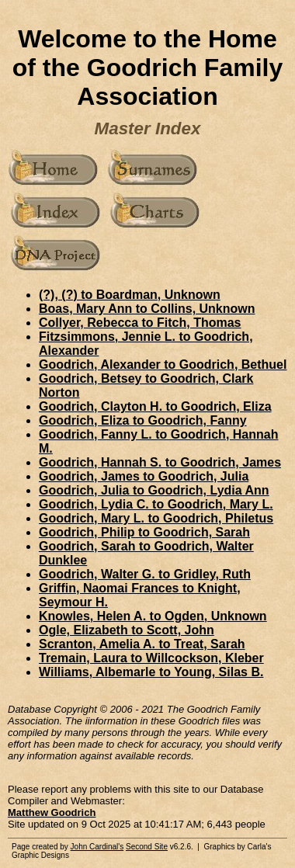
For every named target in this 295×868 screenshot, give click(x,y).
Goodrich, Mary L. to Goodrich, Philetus (156, 518)
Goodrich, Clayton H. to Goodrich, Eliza (155, 406)
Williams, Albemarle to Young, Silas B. (151, 672)
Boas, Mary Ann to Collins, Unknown (147, 309)
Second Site (147, 847)
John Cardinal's (97, 847)
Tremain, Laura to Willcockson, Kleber (151, 658)
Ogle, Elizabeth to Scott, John (127, 630)
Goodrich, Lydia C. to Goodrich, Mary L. (156, 504)
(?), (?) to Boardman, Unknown (130, 295)
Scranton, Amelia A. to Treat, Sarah (142, 644)
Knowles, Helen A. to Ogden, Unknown (153, 616)
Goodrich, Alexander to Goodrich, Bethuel (163, 365)
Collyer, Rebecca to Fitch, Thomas (140, 323)
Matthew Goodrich (52, 812)
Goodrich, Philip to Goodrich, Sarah (144, 532)
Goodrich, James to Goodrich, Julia (144, 476)
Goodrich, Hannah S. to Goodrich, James (160, 462)
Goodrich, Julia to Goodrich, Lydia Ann (154, 490)
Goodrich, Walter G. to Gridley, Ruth (145, 574)
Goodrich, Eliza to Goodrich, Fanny (143, 420)
